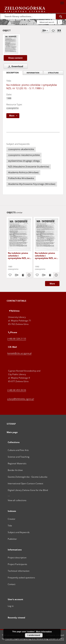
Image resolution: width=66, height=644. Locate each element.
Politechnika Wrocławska (21, 178)
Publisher (12, 539)
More (52, 284)
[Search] (61, 16)
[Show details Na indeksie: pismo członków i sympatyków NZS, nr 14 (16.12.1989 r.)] (29, 275)
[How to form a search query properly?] (60, 22)
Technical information (19, 571)
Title (10, 526)
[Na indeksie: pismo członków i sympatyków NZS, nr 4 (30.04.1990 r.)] (47, 234)
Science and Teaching (19, 457)
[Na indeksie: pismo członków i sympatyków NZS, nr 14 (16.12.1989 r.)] (20, 234)
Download (15, 66)
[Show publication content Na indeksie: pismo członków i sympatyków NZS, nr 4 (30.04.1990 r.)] (50, 275)
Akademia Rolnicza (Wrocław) (23, 172)
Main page (12, 432)
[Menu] (62, 3)
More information (44, 632)
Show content (15, 58)
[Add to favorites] (53, 31)
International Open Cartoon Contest (26, 483)
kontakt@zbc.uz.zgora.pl (20, 353)
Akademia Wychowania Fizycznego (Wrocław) (32, 184)
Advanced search (47, 22)
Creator (12, 519)
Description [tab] (12, 73)
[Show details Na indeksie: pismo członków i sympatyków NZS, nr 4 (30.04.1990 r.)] (56, 275)
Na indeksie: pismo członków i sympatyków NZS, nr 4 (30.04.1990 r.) (46, 255)
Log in (11, 606)
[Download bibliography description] (16, 275)
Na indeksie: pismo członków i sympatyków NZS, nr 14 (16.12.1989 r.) (19, 255)
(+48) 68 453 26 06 (17, 390)
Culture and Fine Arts (18, 450)
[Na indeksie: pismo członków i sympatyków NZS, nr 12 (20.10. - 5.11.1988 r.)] (11, 45)
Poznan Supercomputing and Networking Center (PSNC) (35, 639)
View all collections (17, 500)
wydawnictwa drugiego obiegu (24, 161)
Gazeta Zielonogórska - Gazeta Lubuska (28, 477)
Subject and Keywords (19, 532)
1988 (9, 98)
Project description (17, 558)
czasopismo (12, 108)
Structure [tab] (53, 73)
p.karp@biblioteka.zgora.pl (21, 399)
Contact (12, 584)
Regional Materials (17, 463)
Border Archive (15, 470)
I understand (34, 635)
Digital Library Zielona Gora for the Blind (28, 490)
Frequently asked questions (21, 578)
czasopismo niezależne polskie (24, 155)
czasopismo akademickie (21, 149)
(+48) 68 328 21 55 (17, 339)
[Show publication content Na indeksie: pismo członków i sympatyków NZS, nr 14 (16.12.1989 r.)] (23, 275)
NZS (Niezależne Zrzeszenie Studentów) (29, 167)
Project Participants (17, 564)
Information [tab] (33, 73)
